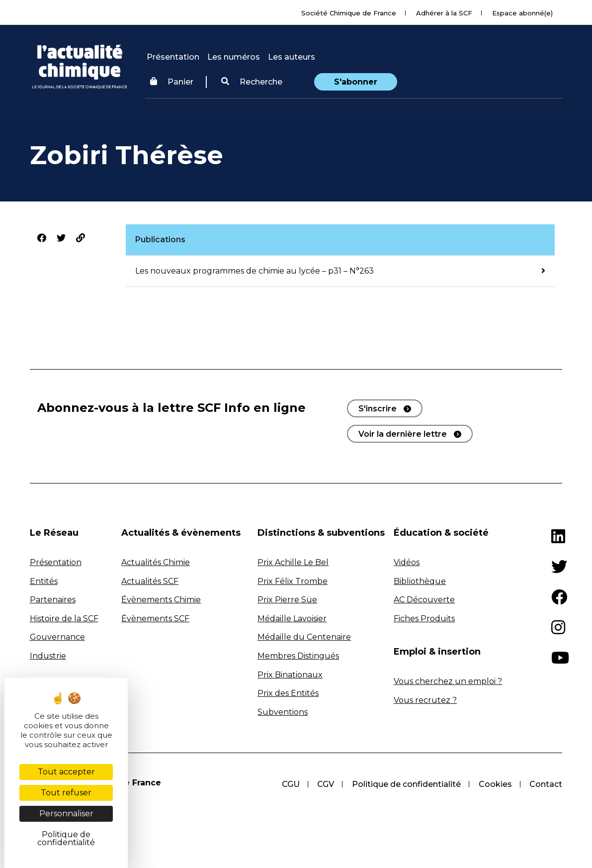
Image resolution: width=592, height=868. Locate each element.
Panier (172, 82)
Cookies (495, 784)
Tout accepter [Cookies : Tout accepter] (66, 772)
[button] (252, 82)
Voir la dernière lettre (403, 434)
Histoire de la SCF (64, 619)
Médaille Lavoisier (292, 619)
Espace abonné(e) (522, 13)
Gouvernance (57, 637)
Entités (44, 581)
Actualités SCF (150, 581)
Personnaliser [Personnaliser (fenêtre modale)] (66, 814)
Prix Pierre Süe (287, 600)
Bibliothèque (420, 581)
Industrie (48, 656)
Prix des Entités (288, 693)
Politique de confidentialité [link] (66, 838)
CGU (290, 784)
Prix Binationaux (290, 675)
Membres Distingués (298, 656)
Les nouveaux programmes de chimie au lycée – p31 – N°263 (254, 271)
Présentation (173, 57)
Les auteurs (292, 57)
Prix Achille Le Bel (293, 562)
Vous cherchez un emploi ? (448, 681)
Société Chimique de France (349, 13)
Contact (546, 784)
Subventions (283, 712)
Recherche (252, 82)
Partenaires (53, 600)
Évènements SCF (155, 619)
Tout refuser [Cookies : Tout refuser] (66, 793)
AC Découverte (424, 600)
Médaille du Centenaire (304, 637)
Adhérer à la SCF (444, 13)
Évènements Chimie (161, 600)
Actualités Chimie (156, 562)
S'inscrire (378, 409)
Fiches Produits (424, 619)
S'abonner (356, 82)
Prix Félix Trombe (293, 581)
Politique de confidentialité (406, 784)
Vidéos (407, 562)
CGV (325, 784)
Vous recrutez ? (425, 700)
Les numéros (234, 57)
